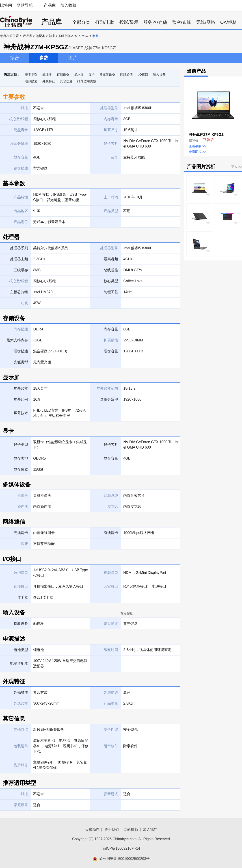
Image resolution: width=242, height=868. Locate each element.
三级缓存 (21, 270)
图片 (73, 58)
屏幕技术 (21, 413)
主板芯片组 (19, 292)
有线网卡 (111, 533)
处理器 (47, 74)
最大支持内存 (17, 340)
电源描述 (31, 81)
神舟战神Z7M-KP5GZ (74, 36)
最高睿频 (111, 259)
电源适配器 (19, 663)
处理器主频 (19, 259)
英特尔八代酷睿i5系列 (51, 248)
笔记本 (41, 36)
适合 (127, 794)
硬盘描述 (21, 351)
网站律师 (131, 830)
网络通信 (126, 74)
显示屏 (79, 74)
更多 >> (237, 167)
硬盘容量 (111, 351)
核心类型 (111, 281)
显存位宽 (21, 469)
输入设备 (159, 74)
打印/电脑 (105, 22)
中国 (37, 211)
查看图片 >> (197, 152)
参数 (44, 58)
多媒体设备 (107, 74)
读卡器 (23, 597)
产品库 (50, 5)
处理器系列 (19, 248)
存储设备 (63, 74)
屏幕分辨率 (109, 399)
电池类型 (21, 650)
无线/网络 (206, 22)
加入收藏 (68, 5)
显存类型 (21, 458)
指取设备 (21, 624)
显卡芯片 (111, 445)
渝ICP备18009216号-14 (121, 848)
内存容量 (111, 329)
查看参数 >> (197, 146)
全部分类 (81, 22)
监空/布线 (182, 22)
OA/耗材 (229, 22)
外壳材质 (21, 692)
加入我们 (150, 830)
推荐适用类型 (87, 81)
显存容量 (111, 458)
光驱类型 (21, 362)
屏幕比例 (21, 399)
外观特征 (49, 81)
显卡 (92, 74)
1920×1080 (132, 399)
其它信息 (66, 81)
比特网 (6, 5)
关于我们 (112, 830)
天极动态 (92, 830)
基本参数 (31, 74)
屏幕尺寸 (21, 388)
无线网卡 (21, 533)
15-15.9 (129, 388)
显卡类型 (21, 445)
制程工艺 (111, 292)
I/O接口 (143, 74)
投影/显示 (129, 22)
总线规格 (111, 270)
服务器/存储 (155, 22)
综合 (15, 58)
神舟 (52, 36)
